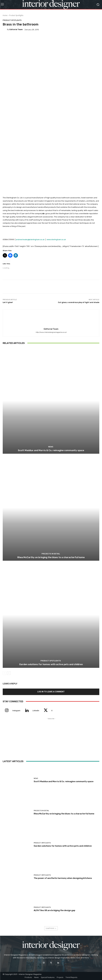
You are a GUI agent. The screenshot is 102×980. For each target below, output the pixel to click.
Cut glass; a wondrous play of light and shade (79, 302)
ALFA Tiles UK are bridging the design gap (54, 910)
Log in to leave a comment (51, 692)
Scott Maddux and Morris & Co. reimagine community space (51, 450)
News (51, 447)
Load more (51, 928)
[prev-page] (4, 673)
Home (5, 15)
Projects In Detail (51, 554)
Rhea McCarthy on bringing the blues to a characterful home (51, 557)
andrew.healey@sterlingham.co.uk (30, 240)
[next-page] (9, 673)
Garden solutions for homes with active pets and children (51, 664)
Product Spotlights (16, 15)
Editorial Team (16, 29)
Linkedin (36, 711)
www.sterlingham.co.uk (56, 240)
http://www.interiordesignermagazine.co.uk (51, 332)
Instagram (16, 711)
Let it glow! (8, 302)
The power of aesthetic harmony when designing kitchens (63, 878)
